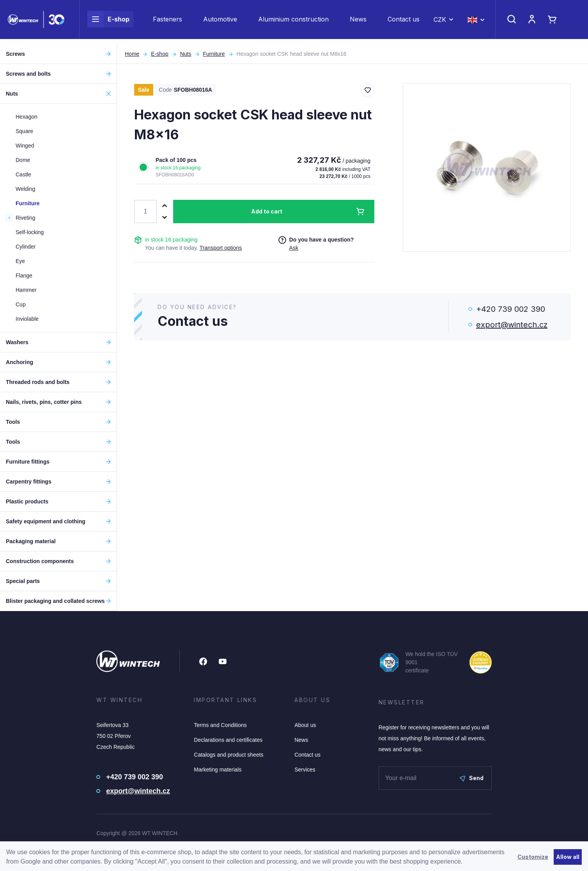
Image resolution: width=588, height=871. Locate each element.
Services (305, 770)
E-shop (108, 22)
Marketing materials (218, 770)
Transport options (221, 248)
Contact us (404, 22)
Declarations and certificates (228, 740)
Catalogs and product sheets (228, 755)
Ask (294, 248)
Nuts (186, 54)
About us (305, 725)
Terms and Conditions (220, 725)
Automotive (220, 22)
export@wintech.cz (512, 325)
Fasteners (167, 22)
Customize (533, 857)
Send (472, 778)
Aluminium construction (293, 22)
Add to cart (267, 211)
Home (132, 54)
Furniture (214, 54)
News (358, 22)
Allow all (568, 857)
